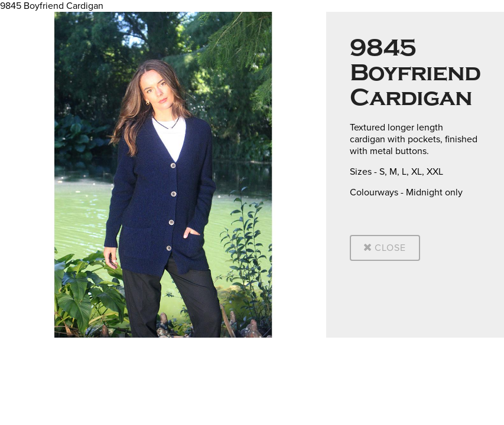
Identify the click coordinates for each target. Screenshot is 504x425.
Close (385, 248)
